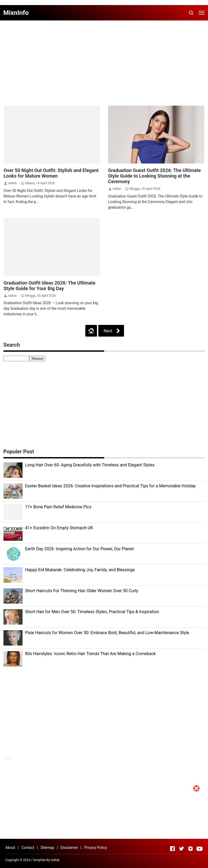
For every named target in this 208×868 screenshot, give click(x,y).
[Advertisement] (104, 831)
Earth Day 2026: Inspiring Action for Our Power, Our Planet (79, 549)
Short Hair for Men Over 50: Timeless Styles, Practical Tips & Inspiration (92, 612)
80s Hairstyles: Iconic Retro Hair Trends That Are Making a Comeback (90, 654)
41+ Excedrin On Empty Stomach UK (59, 528)
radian (12, 183)
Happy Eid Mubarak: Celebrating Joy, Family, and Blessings (80, 570)
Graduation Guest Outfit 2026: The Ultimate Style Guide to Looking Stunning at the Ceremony (154, 176)
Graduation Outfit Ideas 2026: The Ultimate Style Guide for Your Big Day (50, 286)
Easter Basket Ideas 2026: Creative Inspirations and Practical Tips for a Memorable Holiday (110, 486)
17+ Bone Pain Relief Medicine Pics (58, 507)
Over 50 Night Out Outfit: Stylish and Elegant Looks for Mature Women (51, 173)
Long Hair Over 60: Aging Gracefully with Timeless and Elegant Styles (90, 465)
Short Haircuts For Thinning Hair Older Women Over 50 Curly (82, 591)
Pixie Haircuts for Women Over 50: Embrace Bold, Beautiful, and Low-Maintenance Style (107, 633)
